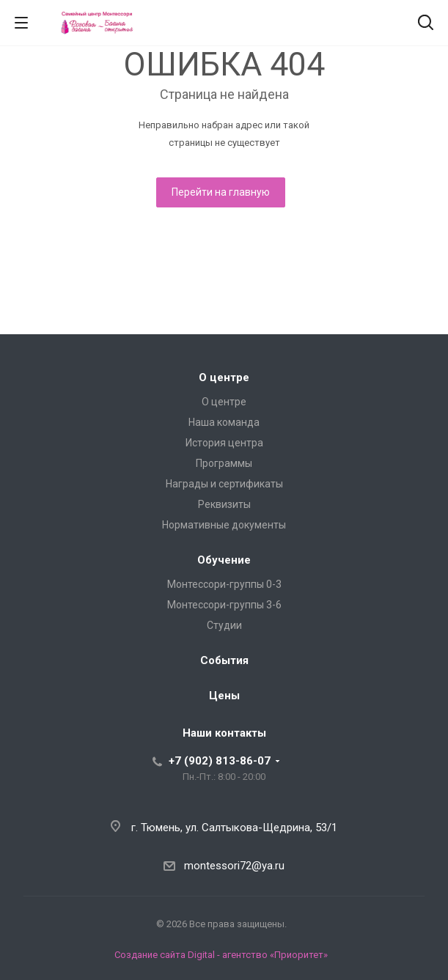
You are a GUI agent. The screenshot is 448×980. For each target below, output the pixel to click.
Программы (224, 463)
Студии (224, 625)
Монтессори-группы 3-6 (224, 605)
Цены (224, 696)
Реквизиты (224, 504)
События (224, 660)
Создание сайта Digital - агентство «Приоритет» (221, 955)
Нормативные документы (224, 525)
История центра (224, 443)
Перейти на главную (221, 192)
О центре (224, 377)
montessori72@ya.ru (234, 866)
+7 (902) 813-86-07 (220, 761)
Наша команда (224, 422)
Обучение (224, 560)
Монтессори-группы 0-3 (224, 584)
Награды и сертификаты (224, 484)
